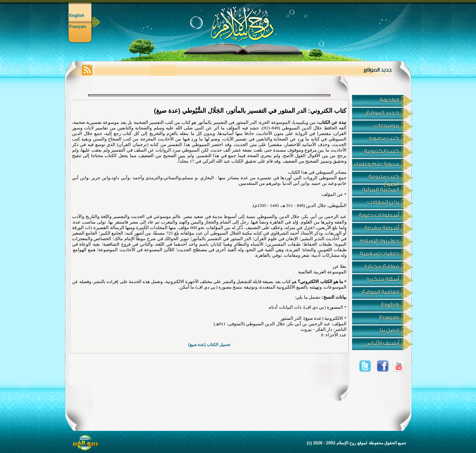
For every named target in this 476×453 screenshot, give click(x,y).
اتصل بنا (389, 330)
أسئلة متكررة (383, 279)
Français (78, 27)
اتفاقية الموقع (380, 292)
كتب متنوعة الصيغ (384, 179)
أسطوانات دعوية (379, 215)
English (77, 16)
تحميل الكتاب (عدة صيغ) (209, 345)
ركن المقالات (383, 202)
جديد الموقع (383, 113)
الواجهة (389, 100)
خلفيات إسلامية (379, 254)
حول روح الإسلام (379, 241)
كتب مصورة (384, 138)
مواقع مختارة (382, 266)
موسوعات (387, 126)
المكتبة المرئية (381, 190)
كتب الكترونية (381, 151)
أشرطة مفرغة (382, 228)
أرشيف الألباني (382, 343)
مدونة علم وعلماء (376, 164)
